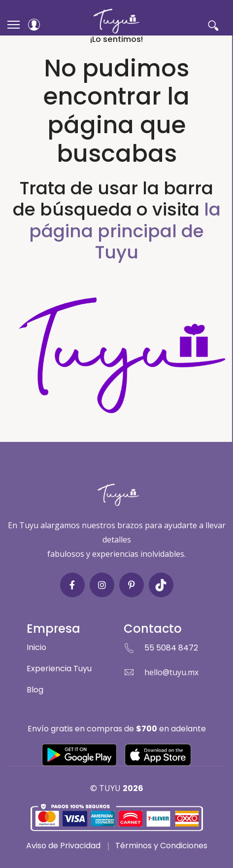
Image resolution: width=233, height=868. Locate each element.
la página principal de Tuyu (125, 231)
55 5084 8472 (171, 648)
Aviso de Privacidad (63, 846)
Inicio (36, 647)
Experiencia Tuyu (59, 669)
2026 (133, 788)
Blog (35, 690)
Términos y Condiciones (161, 846)
